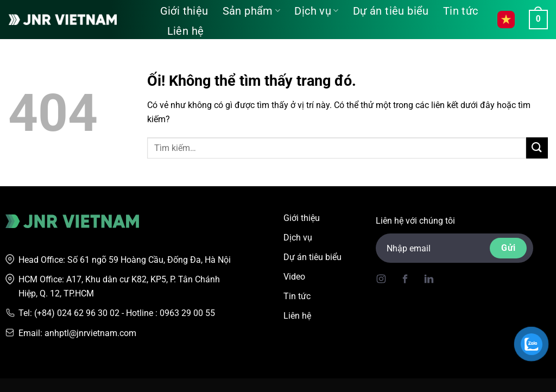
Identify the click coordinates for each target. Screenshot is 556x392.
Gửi (508, 248)
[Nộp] (537, 148)
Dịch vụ (316, 11)
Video (294, 277)
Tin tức (461, 11)
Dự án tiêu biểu (391, 11)
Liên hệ (186, 31)
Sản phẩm (252, 11)
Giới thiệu (184, 11)
